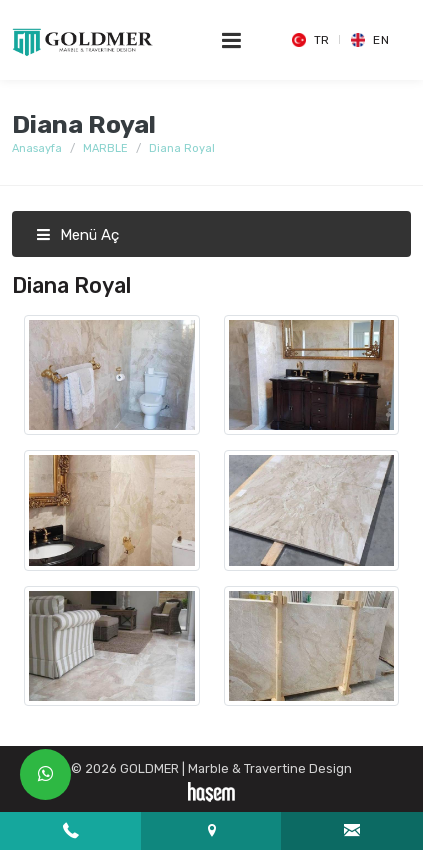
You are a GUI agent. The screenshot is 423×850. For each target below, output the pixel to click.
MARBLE (105, 148)
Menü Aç (77, 235)
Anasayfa (37, 148)
